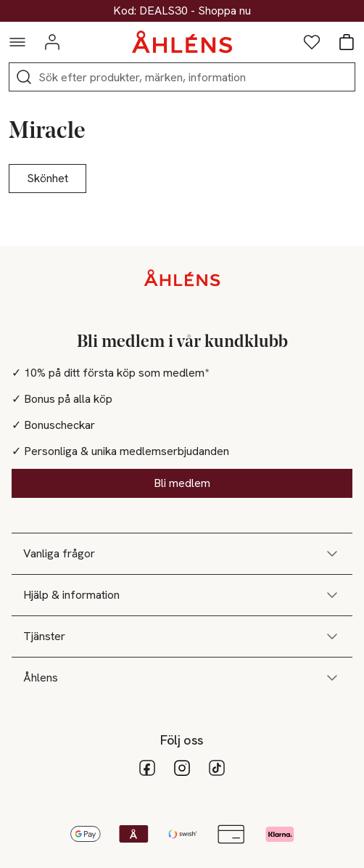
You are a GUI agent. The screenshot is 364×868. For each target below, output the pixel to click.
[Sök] (24, 77)
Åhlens (182, 678)
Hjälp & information (182, 595)
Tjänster (182, 636)
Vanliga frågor (182, 554)
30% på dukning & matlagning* (182, 11)
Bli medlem (182, 483)
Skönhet (47, 178)
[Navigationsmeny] (17, 42)
